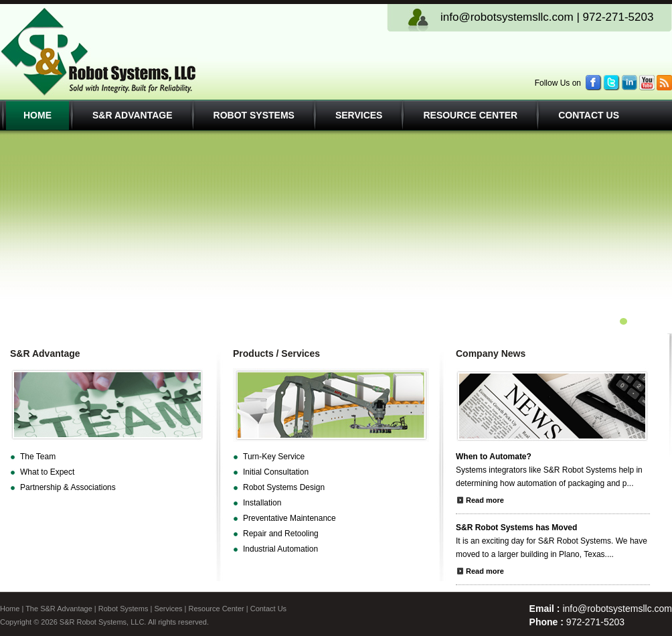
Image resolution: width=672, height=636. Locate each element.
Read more (485, 500)
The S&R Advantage (59, 609)
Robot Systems (254, 115)
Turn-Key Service (274, 457)
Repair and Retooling (281, 534)
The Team (38, 457)
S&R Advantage (133, 115)
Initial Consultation (276, 472)
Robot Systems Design (284, 487)
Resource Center (470, 115)
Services (359, 115)
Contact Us (589, 115)
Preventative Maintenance (289, 518)
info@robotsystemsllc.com (507, 17)
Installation (262, 503)
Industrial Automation (280, 549)
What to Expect (47, 472)
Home (37, 115)
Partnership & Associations (68, 487)
